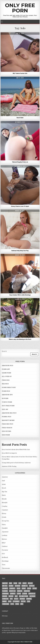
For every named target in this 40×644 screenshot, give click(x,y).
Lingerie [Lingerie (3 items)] (5, 596)
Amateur (5, 477)
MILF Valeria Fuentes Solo (20, 73)
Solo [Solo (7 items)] (10, 601)
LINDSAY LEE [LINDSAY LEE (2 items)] (32, 594)
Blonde (4, 499)
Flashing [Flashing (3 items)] (5, 591)
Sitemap (5, 616)
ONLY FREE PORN (20, 8)
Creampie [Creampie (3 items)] (5, 588)
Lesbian (4, 535)
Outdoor (5, 546)
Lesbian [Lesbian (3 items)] (25, 594)
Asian (4, 484)
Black (4, 495)
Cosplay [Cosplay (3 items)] (32, 586)
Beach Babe (20, 118)
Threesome (6, 568)
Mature (4, 539)
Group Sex (5, 521)
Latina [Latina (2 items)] (19, 594)
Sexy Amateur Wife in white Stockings (20, 295)
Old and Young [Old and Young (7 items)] (24, 596)
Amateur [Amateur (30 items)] (5, 583)
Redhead (5, 557)
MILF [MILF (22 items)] (16, 596)
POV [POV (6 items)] (11, 599)
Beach (4, 488)
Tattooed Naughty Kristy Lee (20, 162)
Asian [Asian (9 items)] (15, 583)
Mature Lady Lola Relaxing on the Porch (20, 339)
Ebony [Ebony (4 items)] (24, 588)
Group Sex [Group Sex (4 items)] (12, 591)
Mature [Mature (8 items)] (11, 596)
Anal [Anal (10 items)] (11, 583)
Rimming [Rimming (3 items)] (29, 599)
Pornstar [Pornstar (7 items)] (5, 599)
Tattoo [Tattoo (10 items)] (23, 601)
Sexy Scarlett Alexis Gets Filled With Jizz (16, 449)
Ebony (4, 513)
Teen (4, 565)
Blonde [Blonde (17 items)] (11, 586)
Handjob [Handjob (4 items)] (20, 591)
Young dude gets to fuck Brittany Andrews (16, 463)
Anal (3, 481)
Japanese (5, 532)
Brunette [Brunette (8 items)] (25, 586)
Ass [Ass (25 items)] (20, 583)
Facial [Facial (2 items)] (29, 588)
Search (4, 351)
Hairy (4, 525)
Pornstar (5, 550)
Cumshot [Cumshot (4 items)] (12, 588)
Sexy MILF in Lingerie (9, 453)
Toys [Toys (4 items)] (12, 604)
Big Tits (4, 492)
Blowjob (5, 503)
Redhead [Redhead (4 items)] (22, 599)
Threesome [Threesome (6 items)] (6, 604)
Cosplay (5, 506)
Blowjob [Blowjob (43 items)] (17, 586)
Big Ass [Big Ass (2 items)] (30, 583)
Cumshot (5, 510)
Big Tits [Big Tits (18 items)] (5, 586)
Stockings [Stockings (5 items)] (16, 601)
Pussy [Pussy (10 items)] (16, 599)
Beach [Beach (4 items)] (25, 583)
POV (3, 554)
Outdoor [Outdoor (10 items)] (32, 596)
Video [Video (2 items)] (17, 604)
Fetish (4, 517)
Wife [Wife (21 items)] (22, 604)
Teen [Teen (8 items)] (28, 601)
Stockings (5, 561)
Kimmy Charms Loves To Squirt (20, 206)
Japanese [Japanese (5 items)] (13, 594)
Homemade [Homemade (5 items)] (5, 594)
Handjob (5, 528)
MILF (4, 543)
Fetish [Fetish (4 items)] (35, 588)
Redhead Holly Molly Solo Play (20, 251)
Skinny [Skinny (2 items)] (4, 601)
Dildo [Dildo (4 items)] (19, 588)
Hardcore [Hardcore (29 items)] (27, 591)
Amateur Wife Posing (9, 466)
